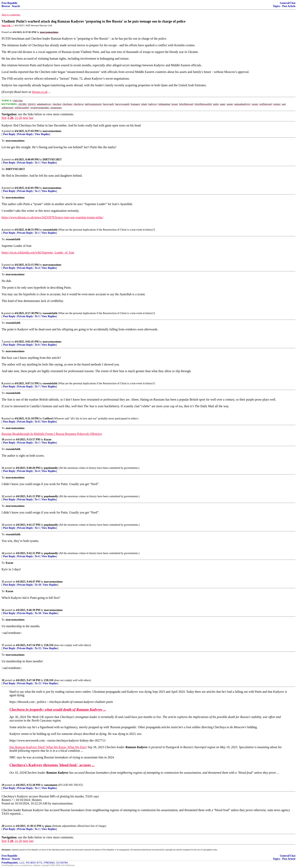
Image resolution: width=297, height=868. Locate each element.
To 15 (38, 648)
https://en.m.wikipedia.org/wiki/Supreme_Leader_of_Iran (38, 252)
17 (3, 645)
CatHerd (48, 419)
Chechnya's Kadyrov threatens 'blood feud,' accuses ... (52, 765)
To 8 (37, 422)
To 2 (37, 191)
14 (3, 553)
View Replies (42, 134)
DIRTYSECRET (52, 160)
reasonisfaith (50, 230)
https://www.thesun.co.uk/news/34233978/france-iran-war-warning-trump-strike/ (52, 217)
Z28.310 (48, 645)
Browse (6, 6)
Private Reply (25, 134)
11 (3, 468)
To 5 (37, 316)
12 (3, 496)
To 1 (37, 163)
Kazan (48, 439)
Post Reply (9, 134)
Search (16, 6)
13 (3, 525)
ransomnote (51, 785)
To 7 (37, 387)
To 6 (37, 345)
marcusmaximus (52, 131)
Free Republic (10, 3)
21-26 (18, 118)
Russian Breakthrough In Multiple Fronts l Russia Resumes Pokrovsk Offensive (52, 434)
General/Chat (288, 3)
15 (3, 582)
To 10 (38, 585)
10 (3, 439)
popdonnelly (51, 468)
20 (3, 826)
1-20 (10, 118)
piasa (48, 826)
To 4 (37, 268)
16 (3, 610)
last (31, 118)
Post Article (289, 6)
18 (3, 680)
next (26, 118)
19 (3, 785)
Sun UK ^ (7, 25)
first (4, 118)
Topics (277, 6)
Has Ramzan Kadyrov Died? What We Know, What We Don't (48, 747)
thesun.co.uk (40, 92)
